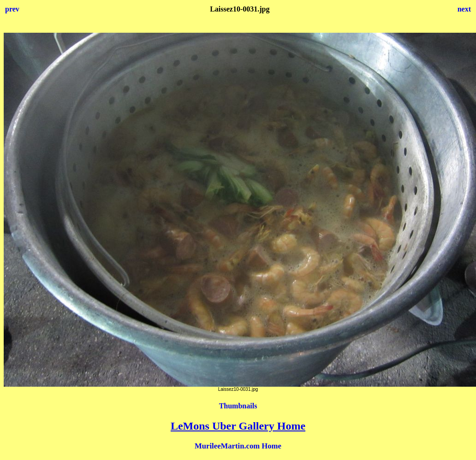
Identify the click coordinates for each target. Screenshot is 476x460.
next (464, 9)
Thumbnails (238, 406)
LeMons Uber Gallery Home (238, 426)
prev (12, 9)
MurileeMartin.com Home (238, 446)
